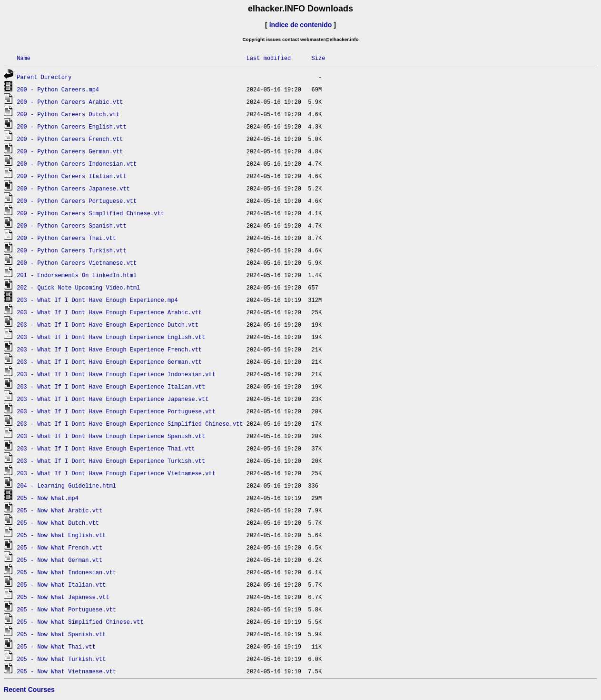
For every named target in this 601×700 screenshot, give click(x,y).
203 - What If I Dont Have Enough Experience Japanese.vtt (113, 399)
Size (318, 58)
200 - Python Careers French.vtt (70, 139)
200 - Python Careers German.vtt (70, 151)
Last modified (269, 58)
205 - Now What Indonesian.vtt (66, 572)
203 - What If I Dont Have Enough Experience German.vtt (109, 362)
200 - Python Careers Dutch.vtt (68, 114)
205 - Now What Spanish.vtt (61, 634)
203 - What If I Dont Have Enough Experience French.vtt (109, 349)
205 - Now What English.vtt (61, 535)
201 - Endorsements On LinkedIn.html (77, 275)
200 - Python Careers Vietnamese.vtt (77, 263)
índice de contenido (301, 25)
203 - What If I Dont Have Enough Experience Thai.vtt (106, 448)
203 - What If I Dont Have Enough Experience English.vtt (111, 337)
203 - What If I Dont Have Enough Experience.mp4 (97, 300)
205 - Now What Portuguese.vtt (66, 609)
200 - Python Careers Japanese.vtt (73, 188)
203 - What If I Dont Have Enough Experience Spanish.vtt (111, 436)
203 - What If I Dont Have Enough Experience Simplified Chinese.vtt (130, 424)
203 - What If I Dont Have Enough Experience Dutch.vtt (108, 325)
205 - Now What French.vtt (59, 547)
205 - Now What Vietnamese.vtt (66, 671)
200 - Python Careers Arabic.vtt (70, 102)
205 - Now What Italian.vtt (61, 585)
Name (24, 58)
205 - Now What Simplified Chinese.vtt (80, 622)
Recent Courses (29, 690)
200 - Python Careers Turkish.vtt (71, 250)
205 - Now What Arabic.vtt (59, 510)
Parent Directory (44, 77)
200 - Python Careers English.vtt (71, 126)
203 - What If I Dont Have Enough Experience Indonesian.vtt (116, 374)
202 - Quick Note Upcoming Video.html (78, 287)
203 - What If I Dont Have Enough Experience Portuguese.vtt (116, 411)
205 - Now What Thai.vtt (56, 646)
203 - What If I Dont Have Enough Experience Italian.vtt (111, 386)
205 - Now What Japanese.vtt (63, 597)
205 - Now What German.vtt (59, 560)
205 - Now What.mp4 (48, 498)
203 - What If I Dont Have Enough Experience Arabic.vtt (109, 312)
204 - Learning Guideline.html (66, 485)
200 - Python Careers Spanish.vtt (71, 225)
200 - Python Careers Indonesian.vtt (77, 164)
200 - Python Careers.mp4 (58, 89)
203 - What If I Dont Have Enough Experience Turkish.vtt (111, 461)
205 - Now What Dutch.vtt (58, 523)
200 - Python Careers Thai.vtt (66, 238)
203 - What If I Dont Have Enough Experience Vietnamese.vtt (116, 473)
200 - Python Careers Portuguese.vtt (77, 201)
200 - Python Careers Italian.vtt (71, 176)
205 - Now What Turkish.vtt (61, 659)
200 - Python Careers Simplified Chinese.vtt (90, 213)
